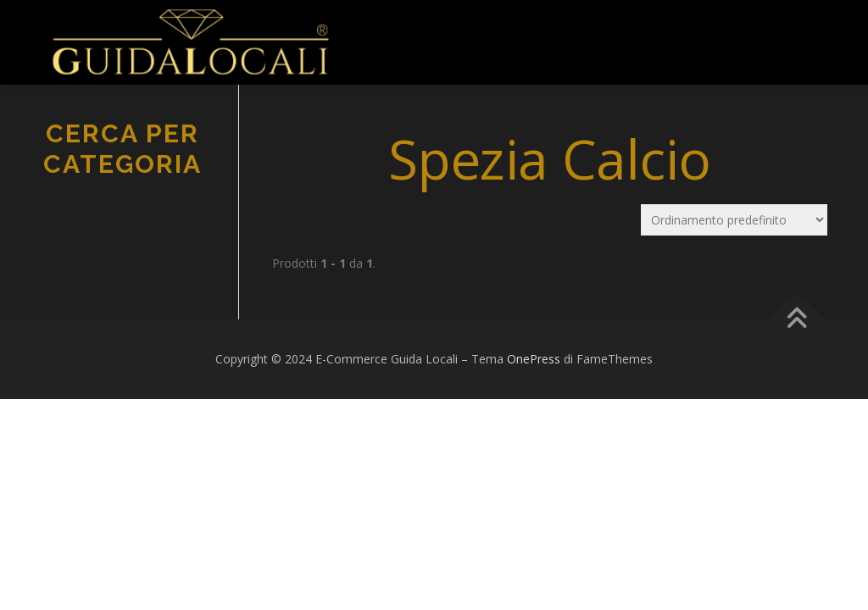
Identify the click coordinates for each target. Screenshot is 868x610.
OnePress (534, 359)
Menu (373, 32)
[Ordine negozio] (734, 220)
